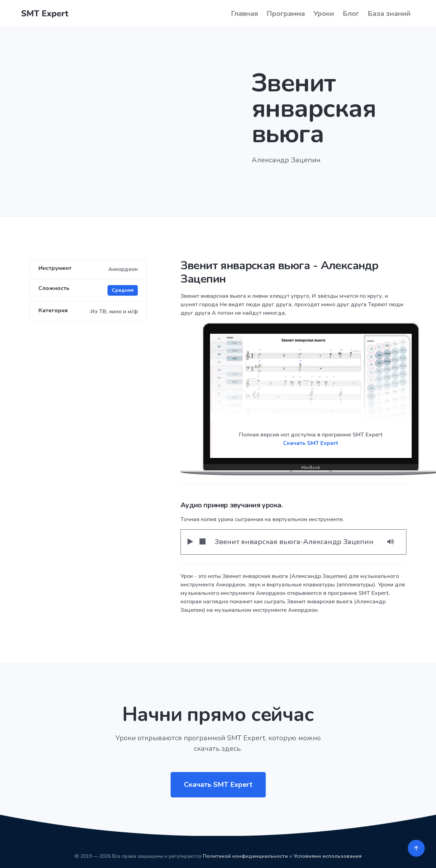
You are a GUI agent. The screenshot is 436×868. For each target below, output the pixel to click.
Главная (244, 14)
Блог (351, 14)
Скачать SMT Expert (311, 443)
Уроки (324, 14)
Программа (286, 14)
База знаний (389, 14)
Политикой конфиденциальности (245, 856)
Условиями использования (328, 856)
